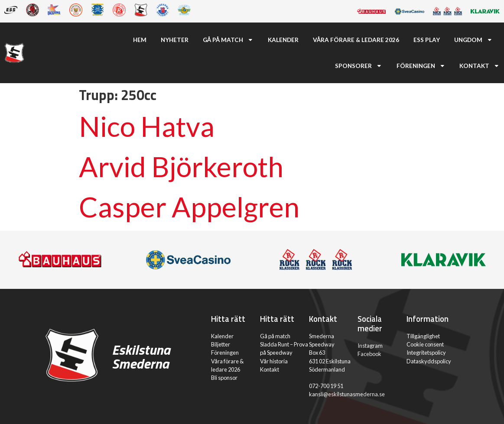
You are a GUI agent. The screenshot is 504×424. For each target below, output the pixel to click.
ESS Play (427, 40)
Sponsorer (359, 66)
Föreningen (421, 66)
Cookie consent (425, 344)
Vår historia (274, 361)
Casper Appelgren (189, 207)
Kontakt (480, 66)
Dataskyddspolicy (429, 361)
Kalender (283, 40)
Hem (140, 40)
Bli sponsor (224, 378)
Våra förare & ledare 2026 (356, 40)
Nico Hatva (147, 126)
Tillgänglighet (423, 336)
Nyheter (175, 40)
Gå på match (228, 40)
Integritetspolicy (426, 353)
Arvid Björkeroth (181, 167)
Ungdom (473, 40)
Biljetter (221, 344)
